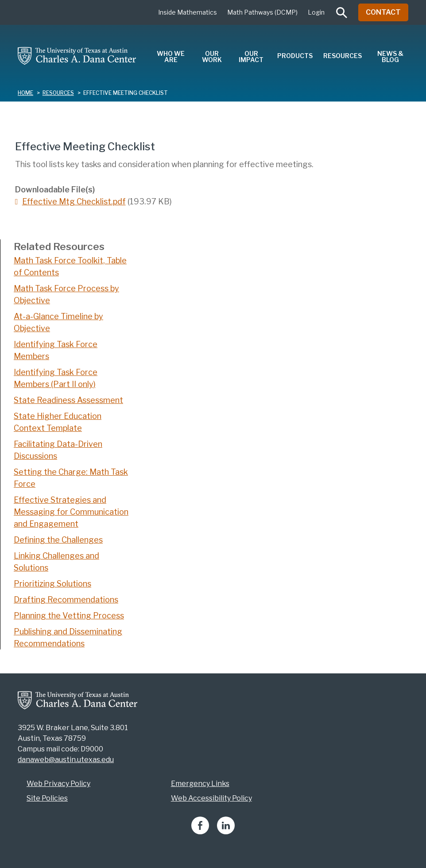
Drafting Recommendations (66, 600)
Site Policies (47, 798)
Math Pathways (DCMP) (262, 12)
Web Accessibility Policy (211, 798)
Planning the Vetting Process (69, 616)
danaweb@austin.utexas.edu (66, 760)
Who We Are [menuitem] (171, 57)
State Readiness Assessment (68, 400)
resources (58, 93)
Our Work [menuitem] (212, 57)
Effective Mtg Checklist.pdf (74, 201)
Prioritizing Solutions (52, 584)
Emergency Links (200, 784)
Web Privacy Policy (58, 784)
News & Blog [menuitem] (390, 57)
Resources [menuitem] (343, 56)
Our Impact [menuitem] (251, 57)
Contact (383, 12)
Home (25, 93)
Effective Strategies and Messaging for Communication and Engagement (71, 512)
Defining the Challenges (58, 540)
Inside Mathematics (188, 12)
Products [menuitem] (295, 56)
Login (316, 12)
